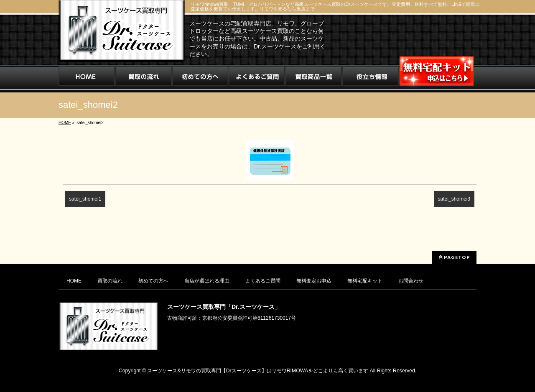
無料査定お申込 (314, 281)
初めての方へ (153, 281)
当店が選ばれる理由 (207, 281)
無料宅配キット (365, 281)
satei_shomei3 (454, 199)
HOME (74, 281)
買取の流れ (110, 281)
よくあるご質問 (263, 281)
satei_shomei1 (85, 199)
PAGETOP (454, 257)
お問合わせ (411, 281)
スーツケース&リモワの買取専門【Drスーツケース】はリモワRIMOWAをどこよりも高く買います (258, 371)
